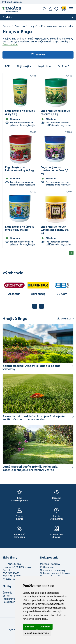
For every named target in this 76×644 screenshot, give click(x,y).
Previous (35, 313)
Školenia (7, 599)
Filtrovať (38, 55)
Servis (6, 602)
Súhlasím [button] (30, 627)
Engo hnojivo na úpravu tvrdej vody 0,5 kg (20, 235)
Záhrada (20, 26)
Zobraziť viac (10, 45)
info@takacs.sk (12, 2)
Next (41, 313)
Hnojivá (33, 26)
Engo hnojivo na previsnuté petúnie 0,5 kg (54, 175)
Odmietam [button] (45, 627)
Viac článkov (64, 325)
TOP (8, 66)
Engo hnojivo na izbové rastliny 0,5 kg (55, 115)
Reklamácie (47, 574)
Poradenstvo (10, 609)
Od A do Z (65, 66)
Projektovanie (10, 605)
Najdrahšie (46, 66)
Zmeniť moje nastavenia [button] (37, 633)
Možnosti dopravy (50, 571)
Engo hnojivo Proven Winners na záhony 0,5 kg (55, 236)
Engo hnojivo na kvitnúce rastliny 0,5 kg (19, 173)
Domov (7, 26)
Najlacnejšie (25, 66)
